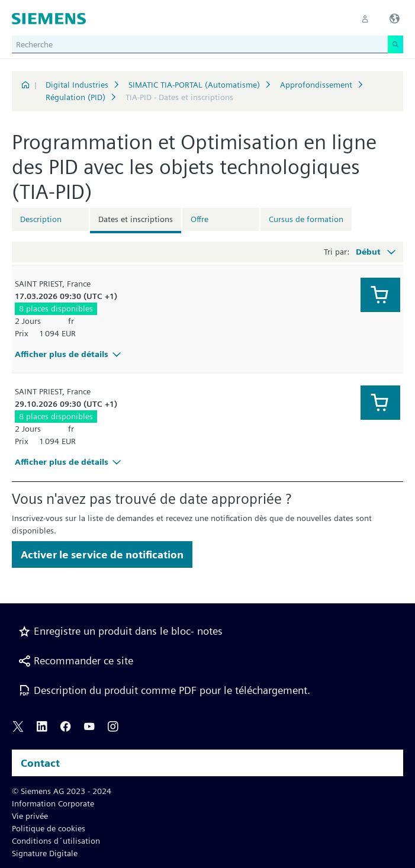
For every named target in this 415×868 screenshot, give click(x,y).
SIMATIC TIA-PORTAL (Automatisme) (194, 85)
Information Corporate (53, 803)
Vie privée (30, 816)
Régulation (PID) (75, 97)
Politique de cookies (49, 828)
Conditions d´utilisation (56, 841)
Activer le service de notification (102, 554)
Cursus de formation (306, 219)
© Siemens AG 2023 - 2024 (62, 791)
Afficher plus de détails (70, 354)
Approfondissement (316, 85)
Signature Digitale (45, 853)
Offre (200, 219)
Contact (40, 763)
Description (41, 219)
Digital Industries (77, 85)
